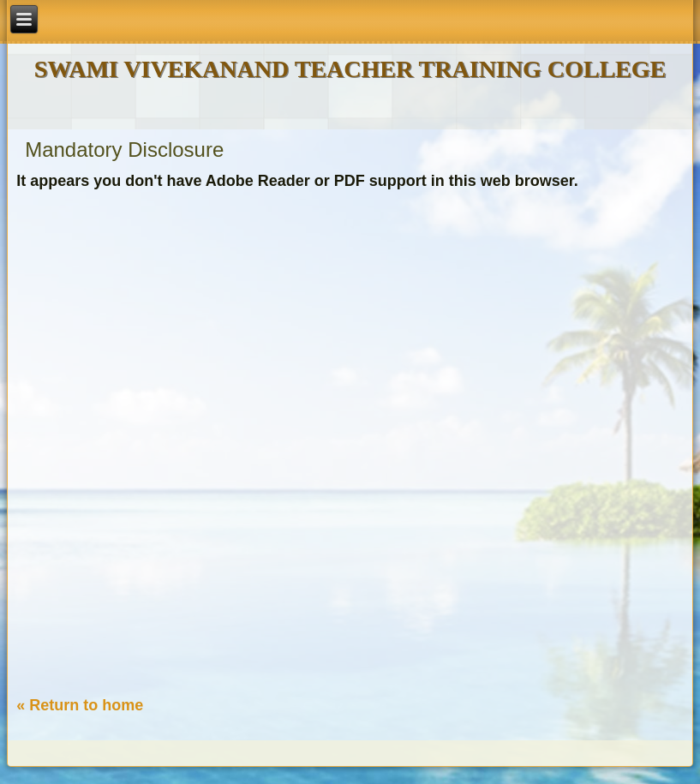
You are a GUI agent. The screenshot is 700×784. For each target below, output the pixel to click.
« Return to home (80, 705)
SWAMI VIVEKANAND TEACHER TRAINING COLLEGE (350, 69)
